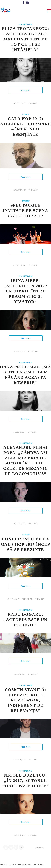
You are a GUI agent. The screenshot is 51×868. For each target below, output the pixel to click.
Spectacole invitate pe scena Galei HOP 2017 (26, 211)
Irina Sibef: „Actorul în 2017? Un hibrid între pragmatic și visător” (25, 291)
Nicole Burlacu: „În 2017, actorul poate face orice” (26, 780)
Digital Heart (39, 864)
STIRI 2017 (26, 114)
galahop (34, 103)
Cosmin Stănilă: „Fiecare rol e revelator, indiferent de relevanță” (25, 700)
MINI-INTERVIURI (26, 24)
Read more (26, 90)
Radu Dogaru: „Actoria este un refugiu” (26, 620)
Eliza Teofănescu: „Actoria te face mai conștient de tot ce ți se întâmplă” (26, 39)
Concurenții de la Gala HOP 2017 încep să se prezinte (25, 544)
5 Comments (27, 599)
